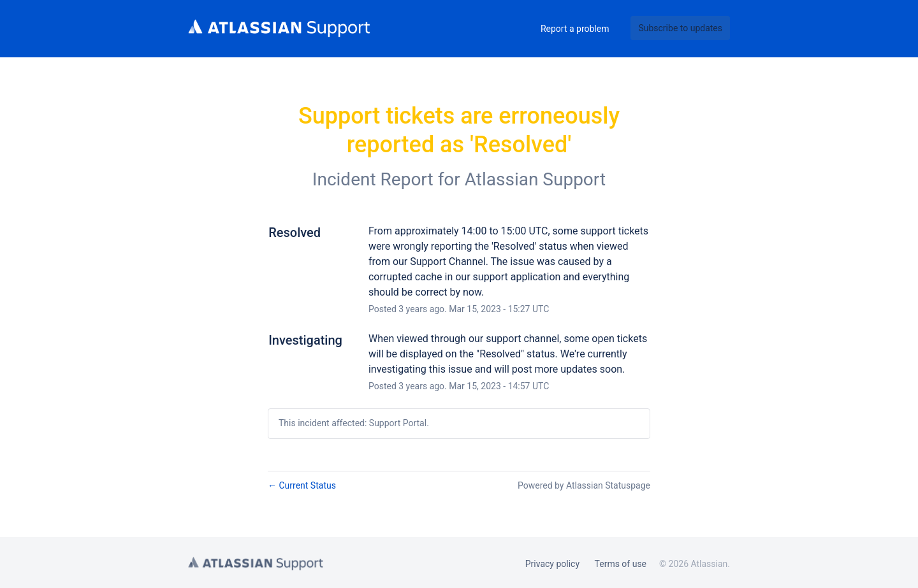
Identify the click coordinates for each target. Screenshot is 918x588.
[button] (680, 28)
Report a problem (575, 29)
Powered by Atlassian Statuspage (584, 485)
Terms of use (621, 564)
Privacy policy (552, 564)
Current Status (302, 485)
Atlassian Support (535, 179)
